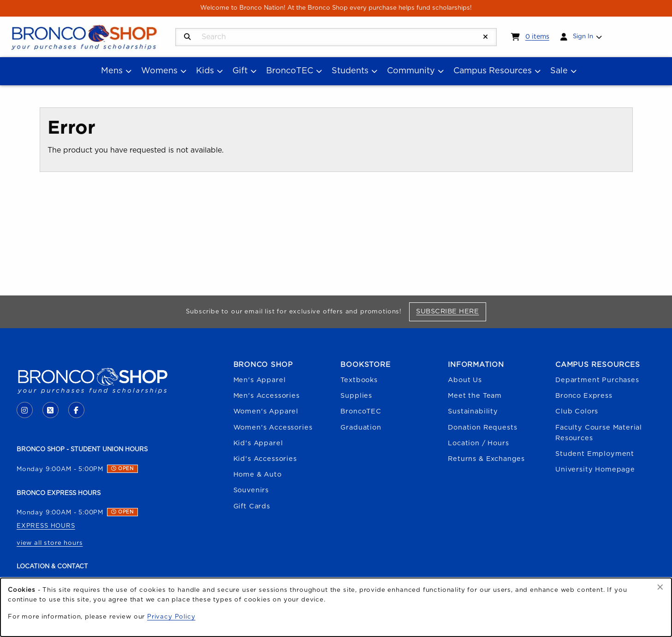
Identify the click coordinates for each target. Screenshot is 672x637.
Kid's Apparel (258, 443)
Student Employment (595, 454)
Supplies (356, 396)
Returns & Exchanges (486, 459)
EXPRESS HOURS (46, 526)
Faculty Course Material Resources (599, 433)
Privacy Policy (171, 617)
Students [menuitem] (350, 71)
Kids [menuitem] (205, 71)
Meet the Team (475, 396)
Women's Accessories (273, 428)
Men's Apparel (260, 380)
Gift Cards (252, 506)
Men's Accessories (267, 396)
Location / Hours (478, 443)
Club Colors (577, 411)
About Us (465, 380)
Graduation (361, 428)
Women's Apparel (266, 411)
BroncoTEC (361, 411)
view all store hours (50, 543)
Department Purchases (597, 380)
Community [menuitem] (411, 71)
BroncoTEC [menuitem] (290, 71)
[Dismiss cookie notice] (660, 588)
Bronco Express (584, 396)
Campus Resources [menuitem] (493, 71)
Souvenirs (251, 490)
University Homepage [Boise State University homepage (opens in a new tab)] (595, 469)
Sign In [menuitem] (583, 36)
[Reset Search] (486, 37)
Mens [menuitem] (112, 71)
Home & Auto (258, 475)
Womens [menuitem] (159, 71)
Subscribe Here (451, 311)
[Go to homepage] (84, 36)
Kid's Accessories (265, 459)
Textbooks (359, 380)
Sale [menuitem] (559, 71)
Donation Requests (482, 428)
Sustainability (473, 411)
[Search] (187, 37)
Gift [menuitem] (240, 71)
